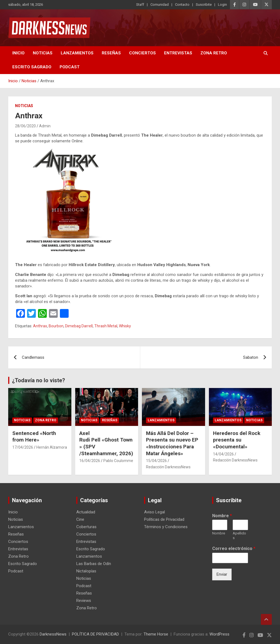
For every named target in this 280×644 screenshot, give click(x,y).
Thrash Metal (106, 326)
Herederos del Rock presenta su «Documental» (237, 440)
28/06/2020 (25, 126)
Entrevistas (178, 53)
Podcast (70, 67)
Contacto (182, 5)
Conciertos (142, 53)
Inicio (18, 53)
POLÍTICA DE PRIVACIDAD (95, 634)
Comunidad (160, 5)
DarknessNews (53, 634)
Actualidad (86, 512)
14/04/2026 (223, 454)
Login (222, 5)
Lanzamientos (77, 53)
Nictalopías (86, 571)
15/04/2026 (156, 461)
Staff (140, 5)
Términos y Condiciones (166, 527)
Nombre (222, 516)
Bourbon (56, 326)
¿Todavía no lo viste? (39, 380)
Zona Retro (214, 53)
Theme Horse (156, 634)
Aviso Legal (154, 512)
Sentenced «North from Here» (34, 437)
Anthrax (40, 326)
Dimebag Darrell (79, 326)
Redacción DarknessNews (168, 467)
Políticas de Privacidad (164, 519)
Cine (80, 519)
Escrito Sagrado (32, 67)
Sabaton (251, 357)
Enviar (222, 574)
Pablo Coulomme (118, 461)
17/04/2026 (23, 447)
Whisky (125, 326)
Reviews (84, 601)
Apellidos (239, 536)
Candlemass (33, 357)
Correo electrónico (234, 549)
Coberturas (86, 527)
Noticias (43, 53)
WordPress (219, 634)
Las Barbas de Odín (94, 564)
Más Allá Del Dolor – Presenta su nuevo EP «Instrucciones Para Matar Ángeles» (172, 443)
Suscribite (204, 5)
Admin (45, 126)
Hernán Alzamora (52, 447)
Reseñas (111, 53)
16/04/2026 (90, 461)
